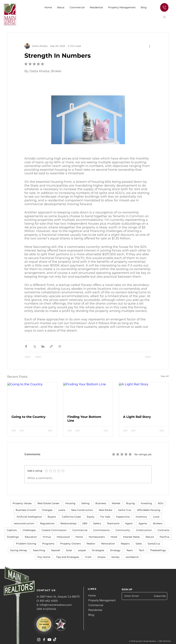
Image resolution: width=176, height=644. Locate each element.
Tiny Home (44, 557)
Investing (146, 503)
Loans (62, 510)
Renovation (108, 544)
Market (116, 503)
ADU (161, 503)
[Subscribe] (158, 596)
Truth (88, 557)
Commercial (80, 530)
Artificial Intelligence (29, 517)
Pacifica (164, 537)
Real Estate (106, 510)
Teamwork (113, 523)
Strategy (115, 550)
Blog (91, 615)
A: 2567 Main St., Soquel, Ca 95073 (58, 597)
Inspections (123, 517)
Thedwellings (158, 550)
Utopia (101, 557)
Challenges (29, 530)
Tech (141, 550)
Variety (115, 557)
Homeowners (97, 537)
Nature (150, 537)
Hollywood (63, 537)
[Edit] (164, 7)
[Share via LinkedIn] (43, 346)
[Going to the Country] (32, 397)
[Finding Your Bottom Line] (88, 397)
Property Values (22, 503)
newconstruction (24, 523)
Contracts (164, 530)
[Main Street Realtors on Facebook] (44, 640)
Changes (47, 510)
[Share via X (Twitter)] (34, 346)
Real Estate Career (48, 503)
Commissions (101, 530)
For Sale (105, 517)
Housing (70, 503)
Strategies (98, 550)
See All (165, 376)
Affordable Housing (149, 510)
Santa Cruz (125, 510)
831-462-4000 (49, 601)
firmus (47, 537)
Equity (91, 517)
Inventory (141, 517)
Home (79, 537)
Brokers (158, 523)
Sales (139, 544)
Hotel (114, 537)
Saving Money (19, 550)
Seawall (56, 550)
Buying (131, 503)
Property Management (102, 600)
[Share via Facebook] (26, 346)
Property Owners (70, 544)
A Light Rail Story (137, 417)
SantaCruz (154, 544)
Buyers (52, 517)
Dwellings (13, 537)
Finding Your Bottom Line (84, 419)
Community (123, 530)
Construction (144, 530)
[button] (77, 7)
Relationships (68, 523)
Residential (95, 610)
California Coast (71, 517)
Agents (143, 523)
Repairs (125, 544)
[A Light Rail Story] (144, 397)
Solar (69, 550)
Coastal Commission (54, 530)
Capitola (12, 530)
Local (156, 517)
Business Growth (26, 510)
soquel (82, 550)
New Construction (82, 510)
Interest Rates (131, 537)
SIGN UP (127, 589)
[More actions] (150, 46)
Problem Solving (26, 544)
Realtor (91, 544)
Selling (85, 503)
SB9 (85, 523)
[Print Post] (60, 346)
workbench (132, 557)
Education (31, 537)
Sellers (97, 523)
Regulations (47, 523)
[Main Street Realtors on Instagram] (39, 640)
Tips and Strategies (68, 557)
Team (130, 550)
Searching (39, 550)
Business (101, 503)
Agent (129, 523)
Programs (48, 544)
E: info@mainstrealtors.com (54, 605)
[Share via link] (51, 346)
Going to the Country (29, 417)
